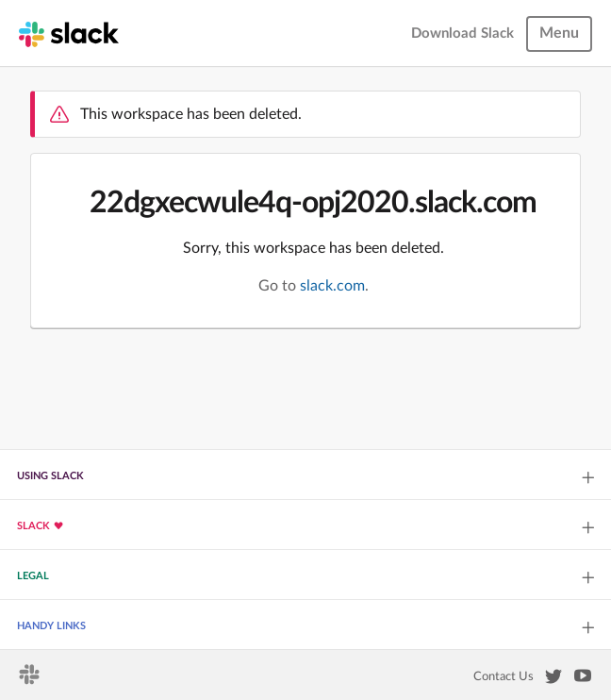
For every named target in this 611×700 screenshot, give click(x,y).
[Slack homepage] (69, 33)
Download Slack (462, 33)
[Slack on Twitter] (553, 680)
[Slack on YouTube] (583, 679)
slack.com (332, 286)
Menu (559, 33)
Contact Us (504, 676)
